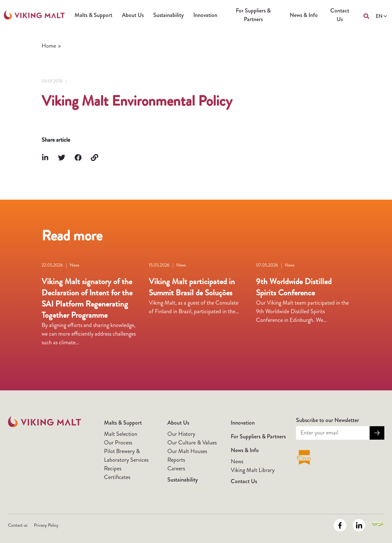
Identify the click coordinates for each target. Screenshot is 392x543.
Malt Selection (121, 434)
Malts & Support (93, 15)
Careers (176, 468)
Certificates (117, 477)
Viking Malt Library (253, 470)
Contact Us (340, 15)
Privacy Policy (46, 525)
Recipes (113, 468)
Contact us (18, 525)
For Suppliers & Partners (253, 15)
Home (49, 46)
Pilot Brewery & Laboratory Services (126, 455)
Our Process (118, 443)
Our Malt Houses (187, 451)
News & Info (304, 15)
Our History (181, 434)
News (237, 461)
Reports (176, 460)
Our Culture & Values (192, 443)
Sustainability (168, 15)
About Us (133, 15)
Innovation (205, 15)
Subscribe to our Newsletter (328, 420)
